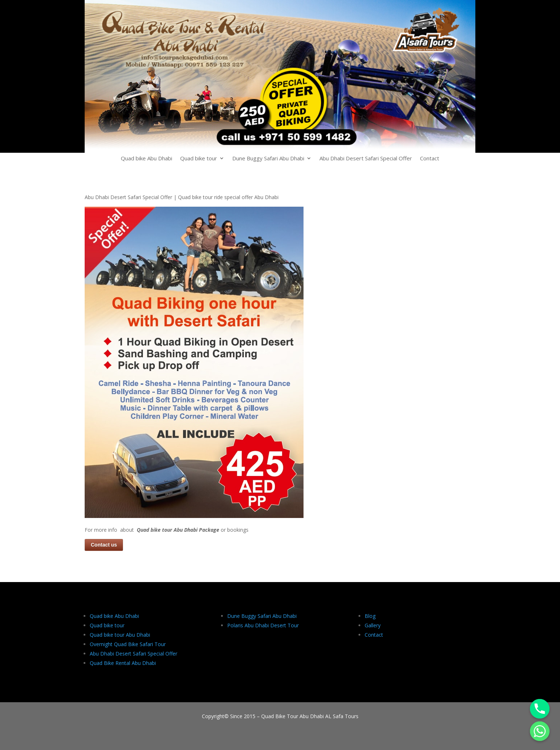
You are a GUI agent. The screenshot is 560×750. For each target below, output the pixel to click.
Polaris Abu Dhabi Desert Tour (263, 625)
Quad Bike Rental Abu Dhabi (123, 663)
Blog (370, 616)
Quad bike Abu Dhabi (147, 159)
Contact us (104, 545)
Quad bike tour (199, 159)
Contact (430, 159)
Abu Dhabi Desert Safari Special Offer (366, 159)
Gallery (373, 625)
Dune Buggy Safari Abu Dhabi (268, 159)
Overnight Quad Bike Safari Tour (128, 644)
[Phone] (540, 709)
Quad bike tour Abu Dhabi (120, 635)
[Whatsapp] (540, 731)
